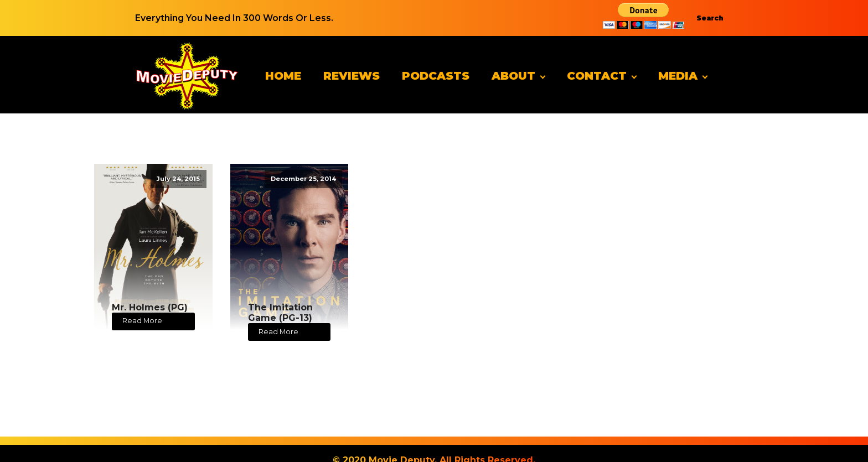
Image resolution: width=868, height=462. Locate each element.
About (513, 76)
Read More (142, 321)
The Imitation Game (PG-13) (280, 313)
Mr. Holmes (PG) (150, 307)
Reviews (352, 76)
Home (283, 76)
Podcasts (436, 76)
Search (710, 18)
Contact (597, 76)
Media (678, 76)
